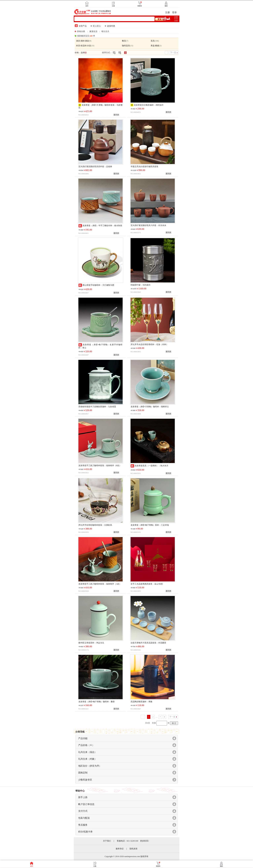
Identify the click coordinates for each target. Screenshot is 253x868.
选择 (84, 53)
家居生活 (93, 31)
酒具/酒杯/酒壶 (83, 41)
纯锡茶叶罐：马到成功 (140, 285)
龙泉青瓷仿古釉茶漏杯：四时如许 (149, 105)
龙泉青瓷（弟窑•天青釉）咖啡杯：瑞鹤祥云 (150, 407)
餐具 (124, 41)
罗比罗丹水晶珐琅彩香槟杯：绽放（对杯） (149, 344)
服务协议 (120, 849)
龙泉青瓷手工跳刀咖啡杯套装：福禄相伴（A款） (100, 584)
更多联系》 (145, 841)
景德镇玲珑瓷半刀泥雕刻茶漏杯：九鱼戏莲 (97, 407)
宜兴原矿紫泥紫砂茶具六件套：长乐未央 (148, 225)
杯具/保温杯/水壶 (84, 46)
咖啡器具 (126, 46)
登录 (174, 12)
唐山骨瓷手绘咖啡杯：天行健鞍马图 (96, 285)
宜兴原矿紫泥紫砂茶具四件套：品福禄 (95, 167)
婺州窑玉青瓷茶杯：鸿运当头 (91, 643)
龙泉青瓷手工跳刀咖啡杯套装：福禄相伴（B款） (100, 466)
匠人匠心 (96, 26)
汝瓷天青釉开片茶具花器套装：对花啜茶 (148, 643)
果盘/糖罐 (155, 46)
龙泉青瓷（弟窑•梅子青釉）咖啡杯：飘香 (97, 702)
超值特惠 (110, 26)
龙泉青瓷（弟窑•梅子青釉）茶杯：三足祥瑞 (150, 525)
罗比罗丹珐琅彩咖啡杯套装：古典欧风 (95, 525)
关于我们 (107, 841)
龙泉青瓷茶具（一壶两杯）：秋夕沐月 (149, 466)
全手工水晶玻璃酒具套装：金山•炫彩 (147, 584)
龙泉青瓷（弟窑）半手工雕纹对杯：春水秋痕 (100, 226)
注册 (168, 12)
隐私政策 (134, 849)
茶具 (153, 41)
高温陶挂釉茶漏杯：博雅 (141, 702)
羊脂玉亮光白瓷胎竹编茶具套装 (144, 167)
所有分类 (81, 31)
